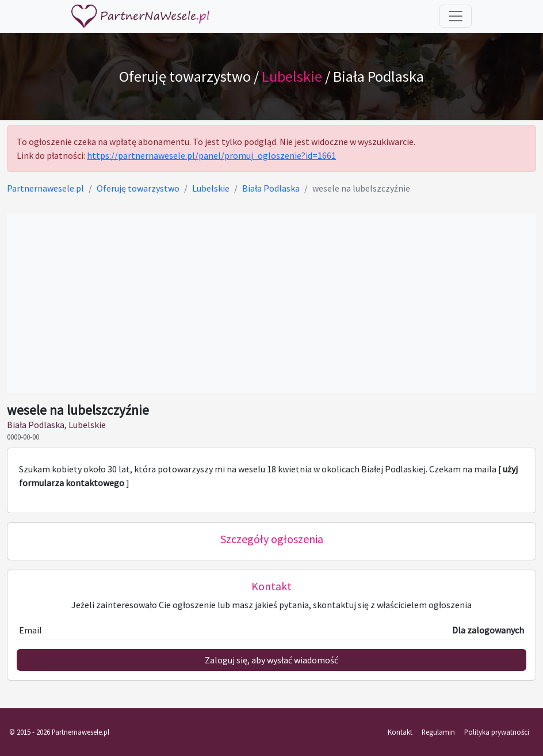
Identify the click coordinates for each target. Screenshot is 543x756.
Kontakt (400, 732)
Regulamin (438, 732)
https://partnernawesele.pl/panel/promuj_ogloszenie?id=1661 (211, 155)
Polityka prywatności (497, 732)
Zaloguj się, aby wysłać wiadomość (271, 660)
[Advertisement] (271, 303)
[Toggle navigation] (456, 16)
